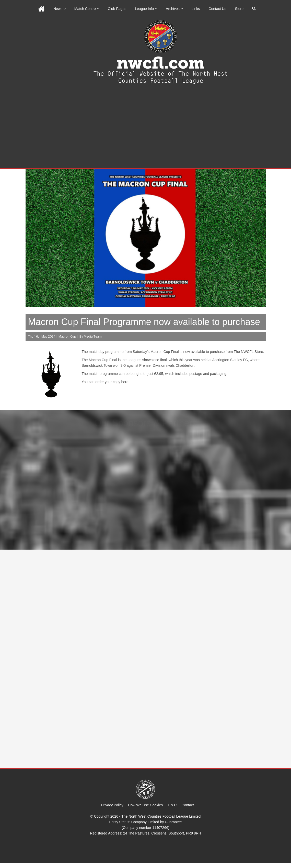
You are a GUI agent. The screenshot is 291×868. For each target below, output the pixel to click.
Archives (174, 9)
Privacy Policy (112, 805)
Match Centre (87, 9)
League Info (146, 9)
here (125, 382)
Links (196, 9)
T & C (172, 805)
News (60, 9)
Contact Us (217, 9)
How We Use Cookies (145, 805)
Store (239, 9)
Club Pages (117, 9)
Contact (188, 805)
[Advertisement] (146, 130)
